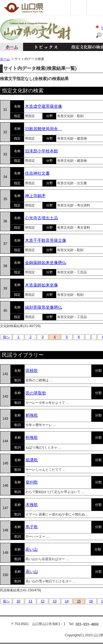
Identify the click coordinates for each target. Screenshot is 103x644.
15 (79, 601)
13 (55, 601)
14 (67, 601)
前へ (6, 337)
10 (18, 601)
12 (43, 601)
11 (30, 601)
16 (91, 601)
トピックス (45, 47)
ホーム (12, 47)
